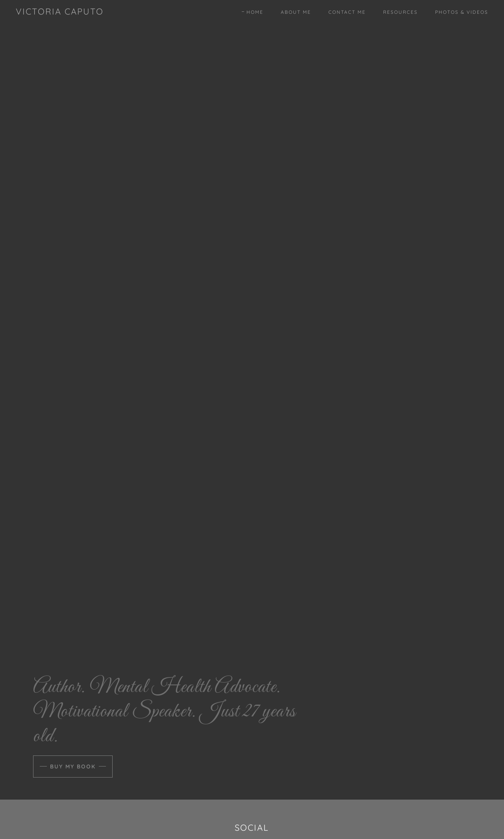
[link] (60, 12)
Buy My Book (73, 766)
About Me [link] (296, 12)
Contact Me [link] (347, 12)
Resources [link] (400, 12)
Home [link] (255, 12)
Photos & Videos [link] (462, 12)
